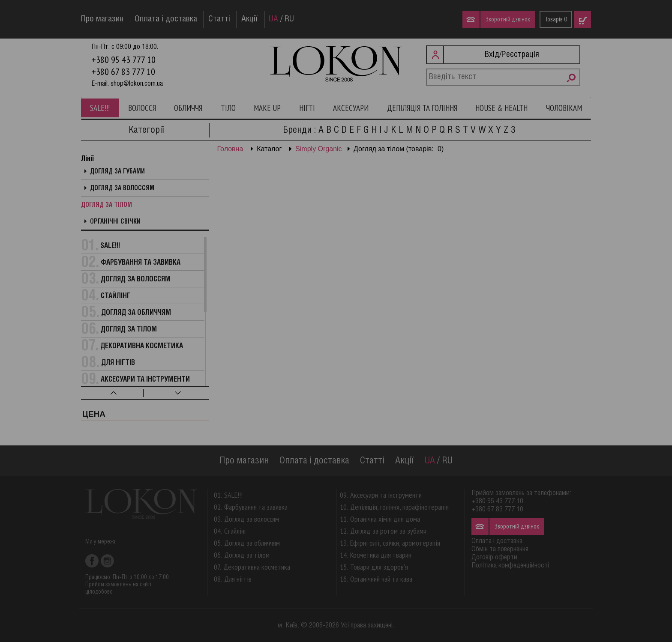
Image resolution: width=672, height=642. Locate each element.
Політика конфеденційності (510, 566)
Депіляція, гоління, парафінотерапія (399, 507)
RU (289, 19)
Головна (230, 149)
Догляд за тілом (106, 205)
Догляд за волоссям (122, 188)
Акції (249, 19)
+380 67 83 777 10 (123, 72)
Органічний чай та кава (381, 579)
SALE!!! (100, 108)
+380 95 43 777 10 (124, 60)
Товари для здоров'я (379, 567)
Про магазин (102, 19)
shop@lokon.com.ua (137, 84)
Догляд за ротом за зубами (388, 531)
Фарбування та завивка (141, 263)
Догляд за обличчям (136, 313)
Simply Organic (318, 149)
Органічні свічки (115, 222)
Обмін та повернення (500, 549)
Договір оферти (494, 557)
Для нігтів (118, 363)
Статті (219, 19)
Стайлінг (115, 296)
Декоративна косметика (142, 346)
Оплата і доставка (166, 19)
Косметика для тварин (381, 555)
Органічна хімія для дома (385, 519)
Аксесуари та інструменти (145, 380)
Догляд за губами (117, 172)
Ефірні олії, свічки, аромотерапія (395, 543)
